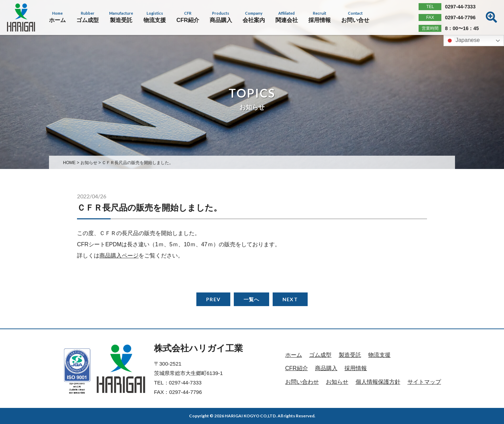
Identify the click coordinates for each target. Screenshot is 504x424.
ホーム (294, 355)
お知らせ (337, 382)
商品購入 (326, 368)
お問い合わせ (302, 382)
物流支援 (379, 355)
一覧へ (251, 299)
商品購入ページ (119, 256)
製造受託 (350, 355)
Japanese (463, 41)
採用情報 (356, 368)
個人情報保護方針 (378, 382)
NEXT (290, 299)
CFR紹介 (297, 368)
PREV (213, 299)
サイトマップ (424, 382)
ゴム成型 (320, 355)
